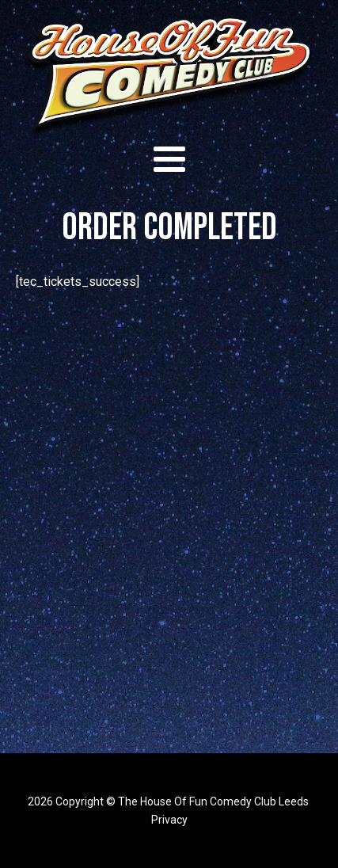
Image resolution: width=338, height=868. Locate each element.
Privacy (169, 820)
